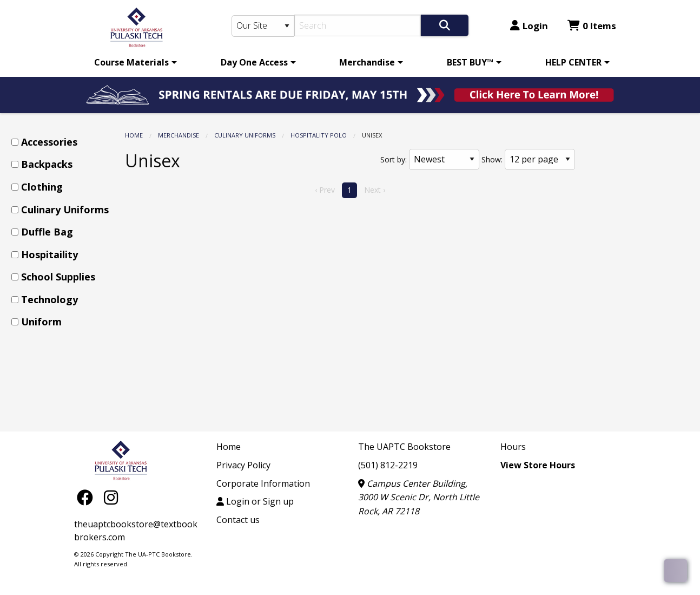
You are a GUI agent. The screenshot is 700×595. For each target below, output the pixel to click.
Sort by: (394, 159)
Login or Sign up (255, 501)
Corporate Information (263, 483)
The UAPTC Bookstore (404, 447)
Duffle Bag (47, 232)
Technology (49, 299)
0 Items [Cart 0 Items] (592, 26)
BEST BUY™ (470, 62)
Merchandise (367, 62)
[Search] (358, 25)
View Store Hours (538, 465)
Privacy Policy (243, 465)
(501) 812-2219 (388, 465)
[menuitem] (134, 62)
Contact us (238, 520)
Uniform (41, 322)
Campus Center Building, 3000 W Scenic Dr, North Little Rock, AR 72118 (419, 497)
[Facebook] (88, 497)
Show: (492, 159)
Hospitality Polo (319, 135)
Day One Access (254, 62)
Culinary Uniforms (245, 135)
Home (134, 135)
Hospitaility (49, 254)
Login (529, 26)
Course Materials (131, 62)
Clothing (42, 187)
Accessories (49, 142)
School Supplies (58, 277)
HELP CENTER (573, 62)
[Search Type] (263, 26)
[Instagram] (111, 497)
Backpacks (47, 164)
